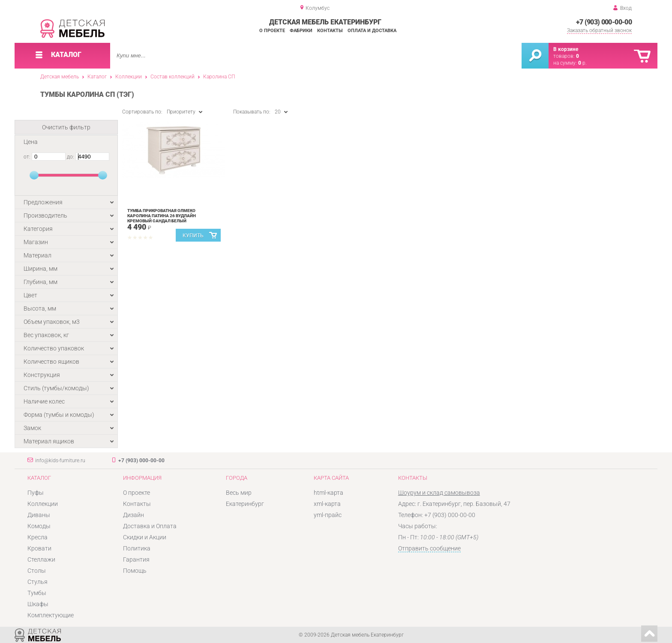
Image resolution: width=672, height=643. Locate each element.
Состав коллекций (172, 77)
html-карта (328, 493)
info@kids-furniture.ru (60, 461)
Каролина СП (219, 77)
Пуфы (36, 493)
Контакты (330, 31)
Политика (137, 548)
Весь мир (239, 493)
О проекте (272, 31)
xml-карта (327, 504)
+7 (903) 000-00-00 (604, 22)
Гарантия (136, 559)
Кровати (39, 548)
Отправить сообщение (429, 548)
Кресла (37, 537)
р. (582, 63)
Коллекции (129, 77)
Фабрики (301, 31)
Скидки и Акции (145, 537)
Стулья (37, 582)
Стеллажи (41, 559)
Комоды (39, 526)
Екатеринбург (245, 504)
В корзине (566, 49)
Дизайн (133, 515)
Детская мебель (60, 77)
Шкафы (38, 604)
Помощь (135, 571)
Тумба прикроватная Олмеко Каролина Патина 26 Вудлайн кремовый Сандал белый (162, 216)
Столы (37, 571)
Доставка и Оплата (150, 526)
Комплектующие (51, 615)
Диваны (39, 515)
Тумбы (37, 593)
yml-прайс (328, 515)
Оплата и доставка (372, 31)
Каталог (97, 77)
